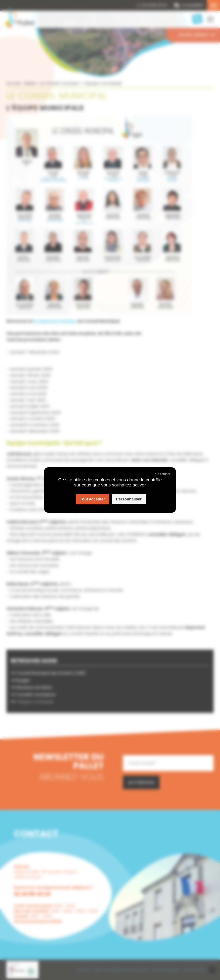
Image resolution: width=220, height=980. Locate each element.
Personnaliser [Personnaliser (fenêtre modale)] (129, 499)
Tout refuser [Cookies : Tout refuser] (162, 474)
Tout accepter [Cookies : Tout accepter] (92, 499)
